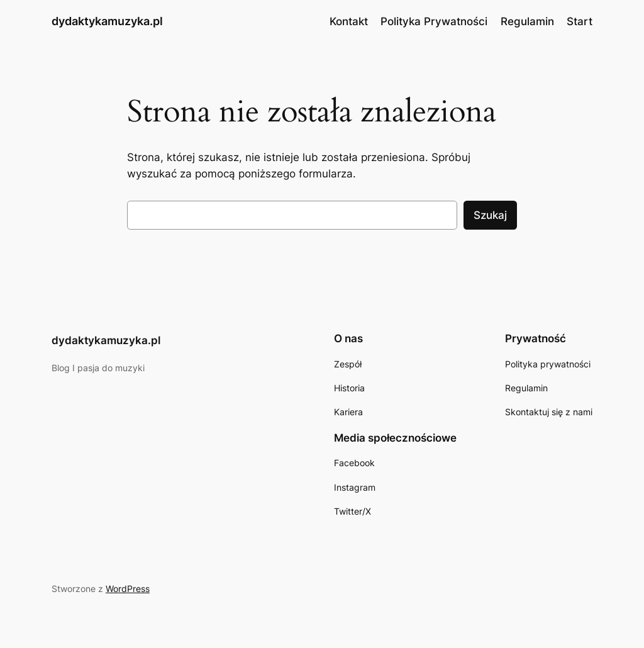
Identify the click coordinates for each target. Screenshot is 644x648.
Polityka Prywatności (434, 21)
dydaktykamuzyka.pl (107, 21)
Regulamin (527, 21)
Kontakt (349, 21)
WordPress (128, 589)
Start (580, 21)
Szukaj (490, 215)
